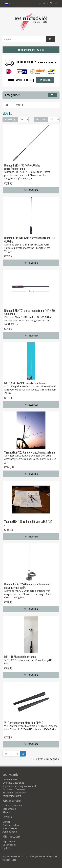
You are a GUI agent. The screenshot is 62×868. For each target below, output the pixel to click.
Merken (7, 822)
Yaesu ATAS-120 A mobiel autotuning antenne (30, 452)
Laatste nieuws (11, 779)
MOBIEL (20, 105)
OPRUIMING (45, 80)
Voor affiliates (10, 828)
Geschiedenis (10, 845)
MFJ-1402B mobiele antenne (20, 657)
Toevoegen (31, 190)
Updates (7, 848)
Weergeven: (41, 119)
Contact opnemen (12, 806)
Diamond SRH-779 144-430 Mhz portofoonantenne (22, 167)
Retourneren (9, 809)
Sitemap (7, 812)
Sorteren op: (10, 119)
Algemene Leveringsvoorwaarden (20, 786)
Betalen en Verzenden (14, 793)
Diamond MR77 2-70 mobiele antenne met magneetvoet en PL (28, 586)
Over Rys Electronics (13, 783)
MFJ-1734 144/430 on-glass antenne (25, 383)
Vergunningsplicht (12, 796)
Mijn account (9, 841)
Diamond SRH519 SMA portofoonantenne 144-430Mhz (30, 239)
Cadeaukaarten (11, 825)
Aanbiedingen (10, 832)
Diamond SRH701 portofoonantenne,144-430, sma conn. (30, 312)
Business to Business (14, 789)
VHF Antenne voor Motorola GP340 (24, 723)
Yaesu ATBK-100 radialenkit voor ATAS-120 (28, 521)
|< (6, 754)
